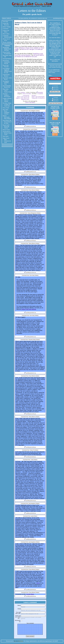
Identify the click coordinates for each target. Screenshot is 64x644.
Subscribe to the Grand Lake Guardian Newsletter (55, 66)
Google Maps (30, 594)
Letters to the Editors (32, 11)
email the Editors (56, 38)
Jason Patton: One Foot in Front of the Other (7, 122)
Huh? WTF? (55, 110)
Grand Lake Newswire (6, 24)
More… (50, 75)
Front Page (5, 22)
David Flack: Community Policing (6, 62)
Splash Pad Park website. (29, 309)
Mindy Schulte (6, 130)
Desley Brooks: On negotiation (7, 53)
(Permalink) (40, 92)
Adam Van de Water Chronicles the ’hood (7, 140)
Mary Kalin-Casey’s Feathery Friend (7, 90)
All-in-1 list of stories (6, 40)
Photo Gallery (6, 34)
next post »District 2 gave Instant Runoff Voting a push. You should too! (38, 97)
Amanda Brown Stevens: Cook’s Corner (7, 133)
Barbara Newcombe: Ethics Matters (7, 117)
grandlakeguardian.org (59, 18)
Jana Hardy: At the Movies (7, 79)
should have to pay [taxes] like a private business (29, 54)
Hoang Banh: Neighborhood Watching (7, 49)
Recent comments (7, 42)
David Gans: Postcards (6, 66)
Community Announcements (7, 36)
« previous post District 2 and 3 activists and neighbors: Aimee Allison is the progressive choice (23, 97)
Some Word (56, 88)
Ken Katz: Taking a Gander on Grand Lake (7, 104)
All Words (56, 86)
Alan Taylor (6, 136)
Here (38, 583)
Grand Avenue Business (6, 75)
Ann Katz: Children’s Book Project (7, 95)
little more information (56, 60)
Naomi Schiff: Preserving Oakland (6, 126)
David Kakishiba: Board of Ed (7, 86)
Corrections (6, 29)
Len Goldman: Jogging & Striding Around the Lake (7, 71)
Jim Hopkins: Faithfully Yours (6, 83)
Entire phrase (56, 89)
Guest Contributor (21, 92)
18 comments (40, 94)
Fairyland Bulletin (7, 59)
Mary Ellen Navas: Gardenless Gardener (6, 112)
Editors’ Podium (7, 27)
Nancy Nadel (6, 108)
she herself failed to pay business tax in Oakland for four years (29, 56)
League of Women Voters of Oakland (7, 100)
